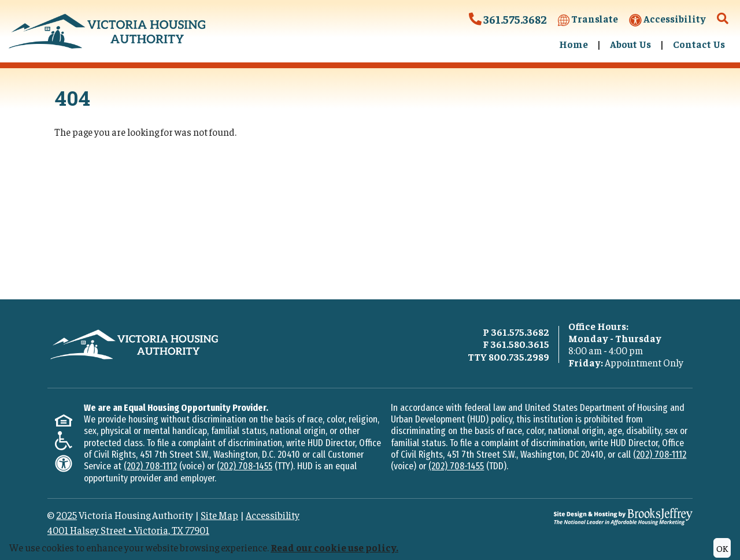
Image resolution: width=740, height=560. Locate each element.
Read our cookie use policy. (334, 547)
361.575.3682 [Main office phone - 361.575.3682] (520, 332)
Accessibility (667, 19)
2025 (66, 515)
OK (722, 548)
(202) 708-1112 (150, 466)
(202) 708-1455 (245, 466)
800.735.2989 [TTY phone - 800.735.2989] (519, 357)
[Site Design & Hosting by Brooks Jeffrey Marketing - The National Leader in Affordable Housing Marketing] (623, 515)
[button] (723, 19)
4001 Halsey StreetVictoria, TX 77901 (128, 530)
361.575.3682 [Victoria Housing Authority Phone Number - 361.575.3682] (508, 19)
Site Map (219, 515)
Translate (588, 19)
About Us (630, 44)
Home (573, 44)
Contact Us (699, 44)
